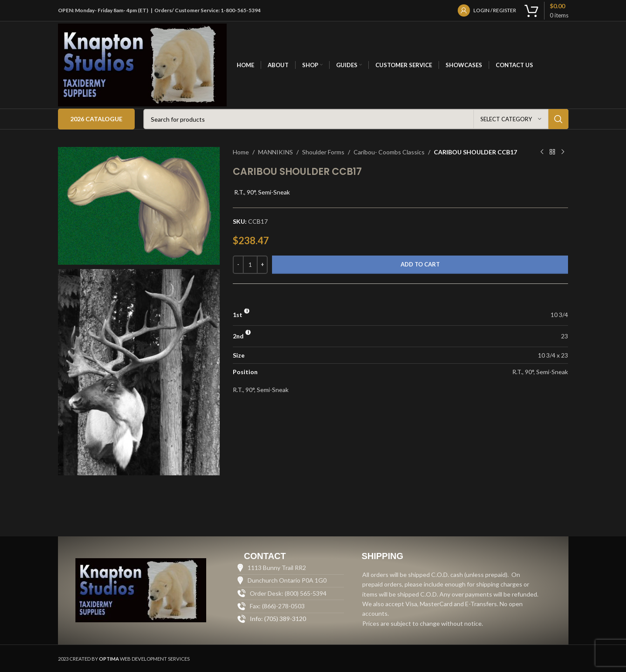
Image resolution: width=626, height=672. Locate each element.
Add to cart (420, 264)
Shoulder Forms (323, 152)
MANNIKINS (276, 152)
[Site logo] (143, 64)
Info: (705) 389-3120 (278, 619)
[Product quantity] (250, 265)
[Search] (356, 119)
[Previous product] (542, 152)
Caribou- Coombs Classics (389, 152)
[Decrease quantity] (238, 265)
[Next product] (563, 152)
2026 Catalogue (96, 119)
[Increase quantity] (262, 265)
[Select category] (511, 119)
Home (241, 152)
